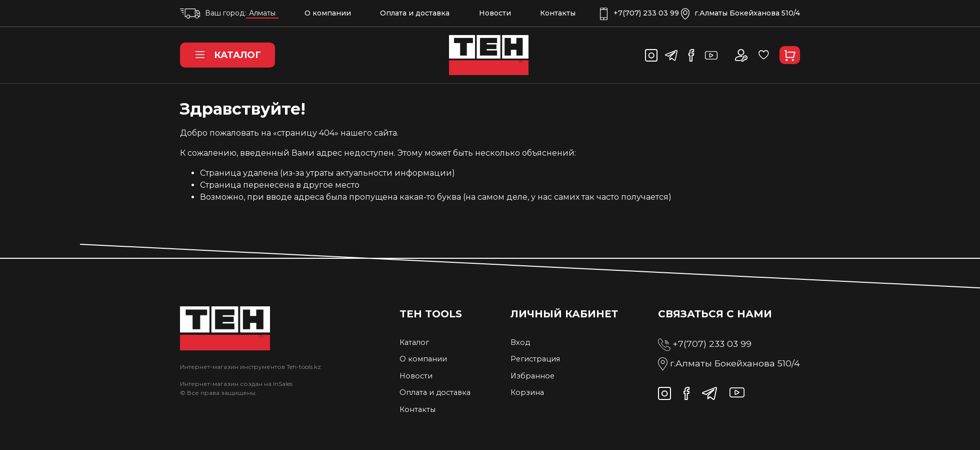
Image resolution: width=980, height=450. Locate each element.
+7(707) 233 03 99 (639, 13)
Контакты (558, 13)
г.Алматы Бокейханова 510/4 (740, 13)
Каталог (227, 55)
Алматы (262, 13)
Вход (520, 342)
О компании (328, 13)
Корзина (527, 392)
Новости (495, 13)
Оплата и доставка (415, 13)
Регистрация (535, 359)
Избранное (532, 376)
